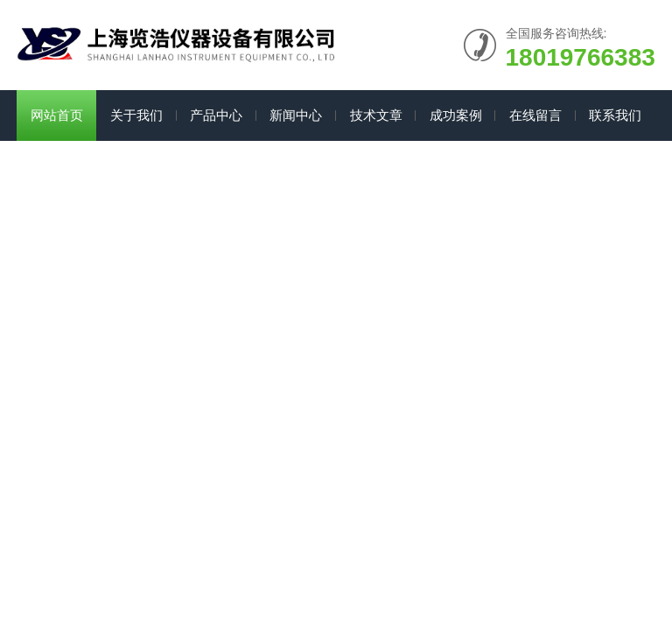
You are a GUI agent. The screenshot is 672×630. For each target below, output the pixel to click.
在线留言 (535, 115)
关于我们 (136, 115)
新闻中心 (296, 115)
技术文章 (376, 115)
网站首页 (57, 115)
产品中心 (216, 115)
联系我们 (615, 115)
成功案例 (456, 115)
